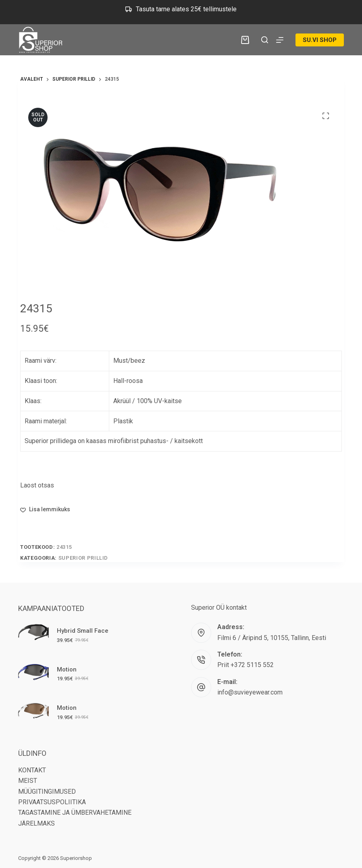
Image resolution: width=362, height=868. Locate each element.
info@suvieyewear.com (250, 692)
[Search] (265, 40)
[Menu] (280, 40)
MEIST (28, 781)
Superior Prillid (83, 558)
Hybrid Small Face (83, 631)
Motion (67, 669)
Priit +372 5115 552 (245, 665)
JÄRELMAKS (36, 823)
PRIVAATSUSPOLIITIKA (52, 802)
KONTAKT (32, 770)
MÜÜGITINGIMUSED (47, 792)
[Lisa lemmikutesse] (45, 509)
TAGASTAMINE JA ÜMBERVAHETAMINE (75, 813)
